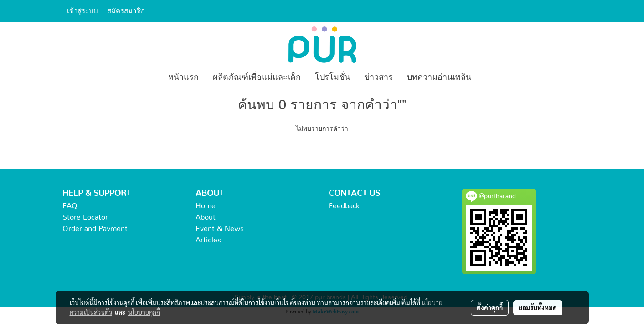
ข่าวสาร (379, 77)
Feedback (344, 206)
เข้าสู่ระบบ (82, 11)
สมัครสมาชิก (126, 11)
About (206, 217)
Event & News (220, 229)
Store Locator (85, 217)
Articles (208, 240)
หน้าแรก (183, 77)
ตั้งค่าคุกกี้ (490, 307)
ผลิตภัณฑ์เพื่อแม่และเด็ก (257, 77)
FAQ (70, 206)
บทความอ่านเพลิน (439, 77)
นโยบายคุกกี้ (144, 312)
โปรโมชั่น (332, 77)
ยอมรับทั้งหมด (538, 307)
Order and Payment (95, 229)
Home (206, 206)
